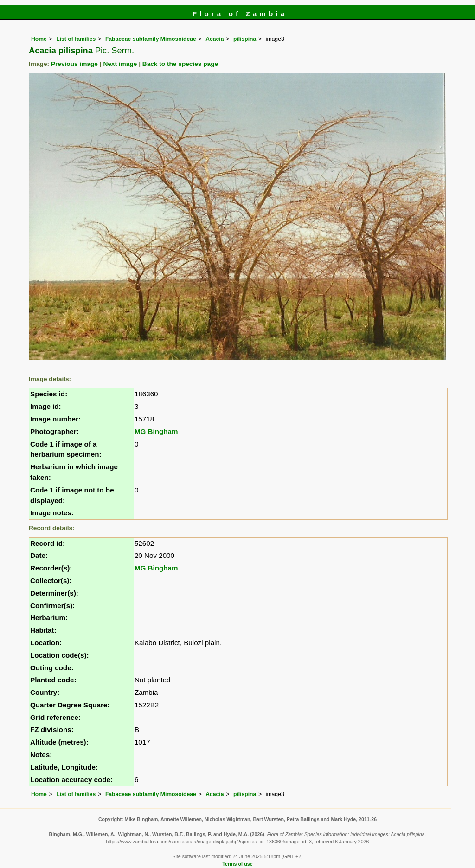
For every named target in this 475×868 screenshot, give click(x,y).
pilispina (245, 39)
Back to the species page (180, 64)
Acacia (215, 39)
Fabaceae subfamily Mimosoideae (151, 39)
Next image (120, 64)
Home (39, 39)
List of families (76, 39)
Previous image (74, 64)
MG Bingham (156, 431)
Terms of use (237, 864)
